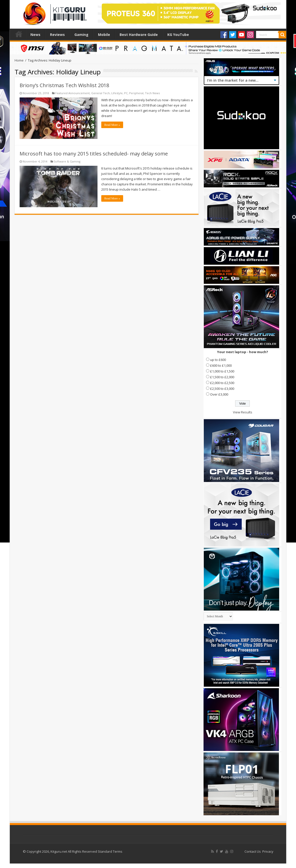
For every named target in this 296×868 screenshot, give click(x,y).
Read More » (112, 125)
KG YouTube (178, 35)
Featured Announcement (72, 93)
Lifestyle (117, 93)
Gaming (81, 35)
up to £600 (218, 360)
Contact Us (253, 851)
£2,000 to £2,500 (222, 383)
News (35, 35)
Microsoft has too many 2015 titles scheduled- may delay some (94, 154)
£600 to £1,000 (221, 365)
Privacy (268, 851)
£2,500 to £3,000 (222, 389)
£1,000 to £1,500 (222, 371)
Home (19, 34)
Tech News (152, 93)
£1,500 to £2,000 (222, 377)
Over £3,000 (219, 394)
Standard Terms (110, 851)
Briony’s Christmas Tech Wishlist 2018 (64, 85)
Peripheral (136, 93)
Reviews (57, 35)
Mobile (104, 35)
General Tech (101, 93)
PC (126, 93)
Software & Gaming (67, 161)
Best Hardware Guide (139, 35)
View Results (243, 412)
